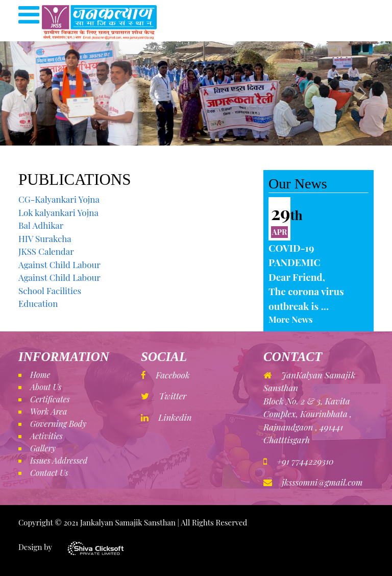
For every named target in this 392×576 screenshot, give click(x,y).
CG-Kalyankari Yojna (59, 199)
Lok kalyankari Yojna (58, 212)
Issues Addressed (59, 460)
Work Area (48, 411)
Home (40, 375)
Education (38, 303)
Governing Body (58, 424)
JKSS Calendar (46, 251)
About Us (46, 387)
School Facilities (50, 291)
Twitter (164, 396)
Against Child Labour (59, 265)
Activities (46, 436)
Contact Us (49, 473)
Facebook (165, 375)
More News (291, 319)
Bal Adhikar (41, 225)
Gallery (43, 448)
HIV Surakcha (45, 238)
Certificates (50, 399)
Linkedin (166, 417)
